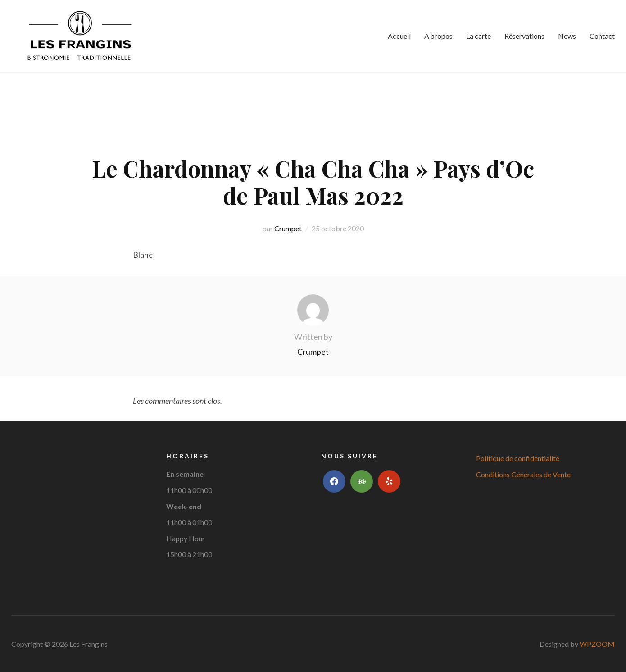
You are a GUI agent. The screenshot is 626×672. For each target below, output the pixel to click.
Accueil (399, 36)
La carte (479, 36)
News (567, 36)
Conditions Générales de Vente (523, 474)
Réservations (524, 36)
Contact (602, 36)
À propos (438, 36)
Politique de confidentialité (518, 458)
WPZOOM (597, 644)
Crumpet (288, 228)
